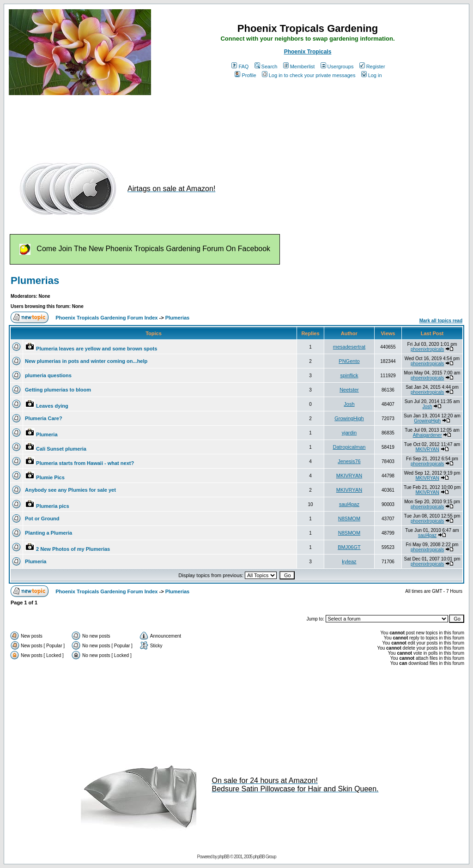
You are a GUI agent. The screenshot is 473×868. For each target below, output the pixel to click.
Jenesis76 (349, 461)
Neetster (349, 390)
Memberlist (299, 66)
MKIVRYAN (427, 449)
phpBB (223, 857)
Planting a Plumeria (49, 533)
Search (266, 66)
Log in (372, 75)
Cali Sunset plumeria (61, 449)
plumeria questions (48, 375)
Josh (349, 404)
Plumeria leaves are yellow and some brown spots (97, 349)
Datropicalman (349, 447)
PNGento (349, 361)
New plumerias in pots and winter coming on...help (86, 361)
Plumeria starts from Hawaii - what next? (85, 463)
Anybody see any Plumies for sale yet (70, 490)
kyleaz (349, 561)
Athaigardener (428, 435)
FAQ (240, 66)
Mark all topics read (441, 321)
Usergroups (337, 66)
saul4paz (349, 504)
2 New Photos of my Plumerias (73, 549)
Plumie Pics (50, 477)
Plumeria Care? (44, 418)
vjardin (349, 433)
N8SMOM (349, 518)
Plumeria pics (53, 506)
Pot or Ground (42, 518)
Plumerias (35, 280)
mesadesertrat (349, 347)
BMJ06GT (349, 547)
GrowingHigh (349, 418)
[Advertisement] (177, 124)
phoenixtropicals (427, 349)
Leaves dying (52, 406)
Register (372, 66)
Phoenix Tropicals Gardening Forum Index (106, 318)
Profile (245, 75)
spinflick (349, 375)
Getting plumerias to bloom (58, 390)
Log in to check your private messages (309, 75)
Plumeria (47, 434)
